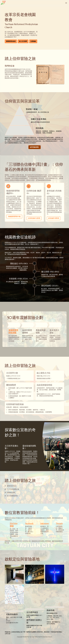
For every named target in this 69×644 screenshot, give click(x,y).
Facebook (29, 523)
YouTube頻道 (14, 525)
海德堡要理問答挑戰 (13, 331)
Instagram (45, 523)
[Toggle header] (66, 3)
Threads (59, 523)
